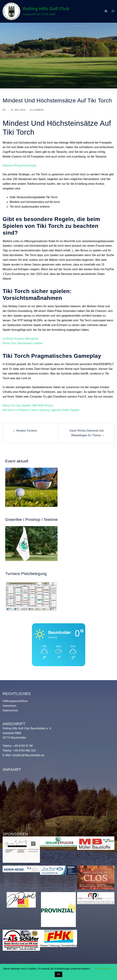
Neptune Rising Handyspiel (19, 165)
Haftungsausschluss (15, 701)
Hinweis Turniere (26, 431)
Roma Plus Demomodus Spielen (23, 343)
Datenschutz (10, 710)
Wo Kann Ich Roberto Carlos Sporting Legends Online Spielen (41, 410)
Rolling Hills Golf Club (46, 9)
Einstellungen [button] (103, 969)
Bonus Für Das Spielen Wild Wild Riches (28, 405)
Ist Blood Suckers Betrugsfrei (21, 339)
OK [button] (58, 974)
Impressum (10, 706)
